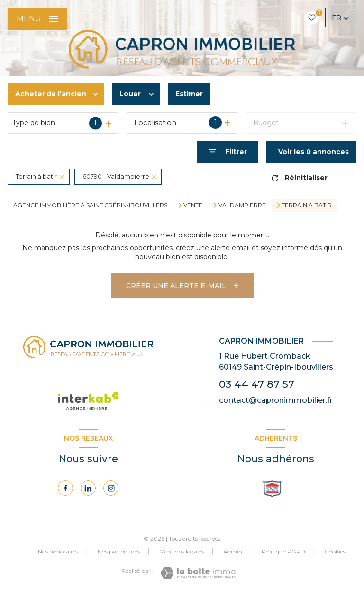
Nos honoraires (58, 551)
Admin (233, 551)
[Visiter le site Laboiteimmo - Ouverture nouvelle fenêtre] (198, 573)
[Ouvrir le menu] (37, 19)
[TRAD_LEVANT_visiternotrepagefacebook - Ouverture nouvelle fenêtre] (65, 488)
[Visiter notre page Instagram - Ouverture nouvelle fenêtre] (111, 488)
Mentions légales (182, 551)
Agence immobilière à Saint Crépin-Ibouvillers (90, 205)
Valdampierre (242, 205)
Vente (193, 205)
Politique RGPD (283, 551)
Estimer (189, 94)
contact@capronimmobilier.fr (276, 400)
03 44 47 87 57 (257, 384)
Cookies (335, 552)
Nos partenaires (119, 551)
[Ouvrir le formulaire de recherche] (228, 152)
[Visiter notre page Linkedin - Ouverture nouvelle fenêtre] (88, 488)
